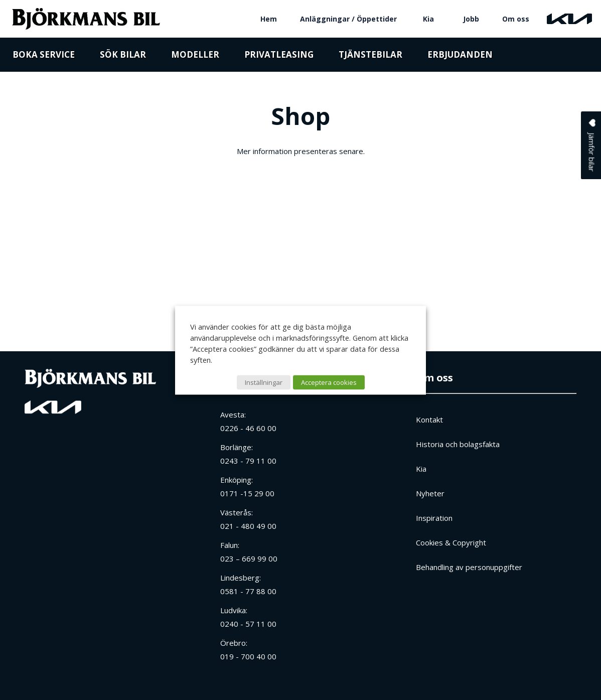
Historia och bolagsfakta (458, 444)
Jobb (471, 19)
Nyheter (430, 493)
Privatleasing (279, 56)
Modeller (195, 56)
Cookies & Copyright (451, 542)
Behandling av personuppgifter (469, 567)
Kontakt (429, 419)
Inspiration (434, 518)
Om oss (516, 19)
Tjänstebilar (370, 56)
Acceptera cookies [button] (329, 382)
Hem (269, 19)
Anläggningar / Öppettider (348, 19)
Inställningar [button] (264, 382)
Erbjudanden (460, 56)
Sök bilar (123, 56)
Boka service (44, 56)
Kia (428, 19)
